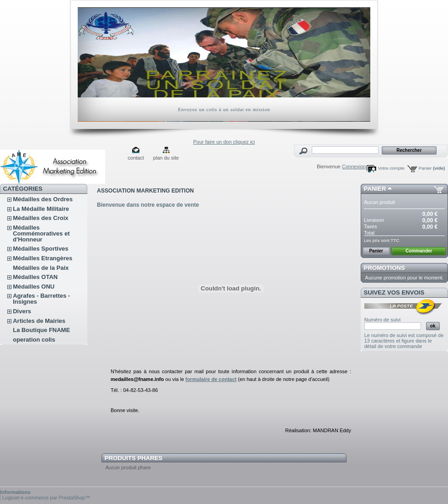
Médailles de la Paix (41, 268)
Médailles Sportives (40, 249)
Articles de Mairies (39, 321)
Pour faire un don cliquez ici (224, 142)
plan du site (166, 158)
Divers (22, 311)
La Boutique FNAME (41, 330)
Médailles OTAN (35, 277)
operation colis (34, 340)
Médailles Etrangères (43, 258)
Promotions (384, 268)
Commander (419, 251)
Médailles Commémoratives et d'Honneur (41, 233)
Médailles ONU (34, 287)
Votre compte (391, 168)
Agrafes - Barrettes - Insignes (41, 299)
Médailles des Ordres (43, 199)
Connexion (354, 166)
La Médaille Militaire (41, 209)
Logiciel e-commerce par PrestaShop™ (46, 498)
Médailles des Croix (40, 218)
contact (136, 158)
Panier (432, 168)
